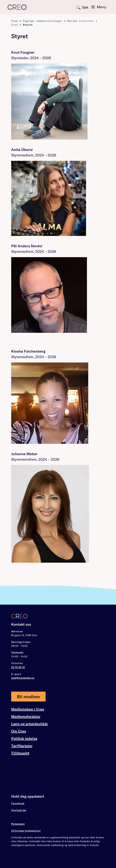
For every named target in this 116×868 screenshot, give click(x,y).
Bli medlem (28, 697)
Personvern (18, 824)
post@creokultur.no (23, 678)
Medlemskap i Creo (28, 709)
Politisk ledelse (24, 738)
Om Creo (19, 731)
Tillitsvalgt (20, 753)
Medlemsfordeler (26, 717)
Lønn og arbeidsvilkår (30, 724)
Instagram (19, 810)
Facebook (18, 803)
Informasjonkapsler (26, 831)
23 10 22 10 (18, 667)
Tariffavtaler (22, 746)
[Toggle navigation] (99, 7)
